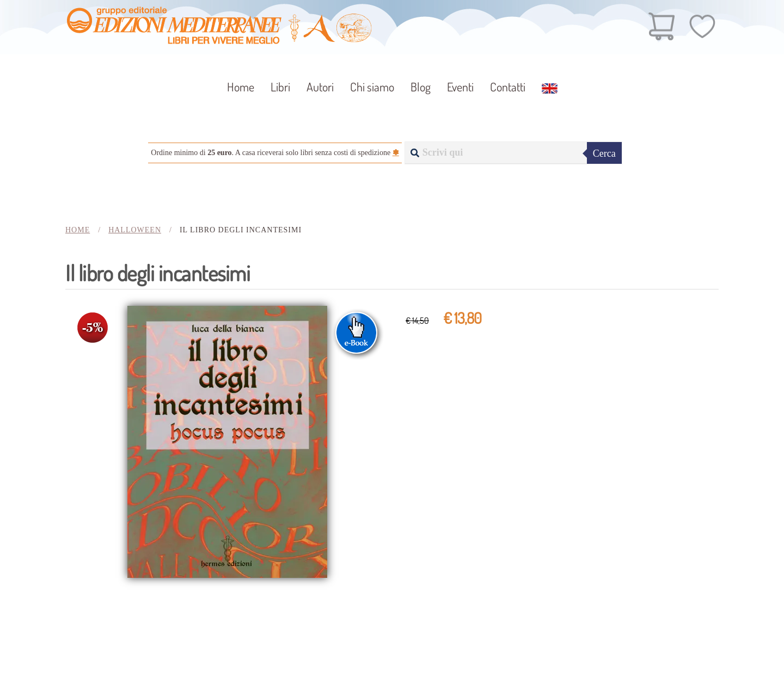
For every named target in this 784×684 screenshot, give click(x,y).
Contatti (508, 87)
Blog (421, 87)
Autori (320, 87)
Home (241, 87)
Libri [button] (280, 87)
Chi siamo (372, 87)
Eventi (460, 87)
